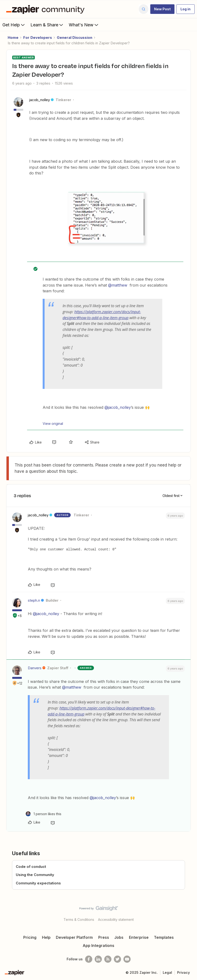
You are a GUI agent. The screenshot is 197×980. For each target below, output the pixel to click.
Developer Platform (74, 937)
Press (104, 937)
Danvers (35, 668)
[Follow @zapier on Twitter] (117, 959)
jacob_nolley (40, 100)
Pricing (30, 937)
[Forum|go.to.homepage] (46, 9)
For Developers (38, 37)
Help (46, 937)
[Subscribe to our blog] (108, 959)
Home (13, 37)
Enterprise (139, 937)
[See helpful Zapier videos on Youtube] (127, 959)
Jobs (119, 937)
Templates (164, 937)
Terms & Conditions (79, 919)
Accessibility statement (116, 919)
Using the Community (35, 875)
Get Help (14, 25)
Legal (167, 972)
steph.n (34, 600)
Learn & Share (47, 25)
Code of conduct (31, 867)
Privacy (183, 972)
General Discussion (75, 37)
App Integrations (98, 945)
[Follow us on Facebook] (89, 959)
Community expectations (38, 883)
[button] (162, 9)
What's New (84, 25)
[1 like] (43, 814)
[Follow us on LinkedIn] (98, 959)
